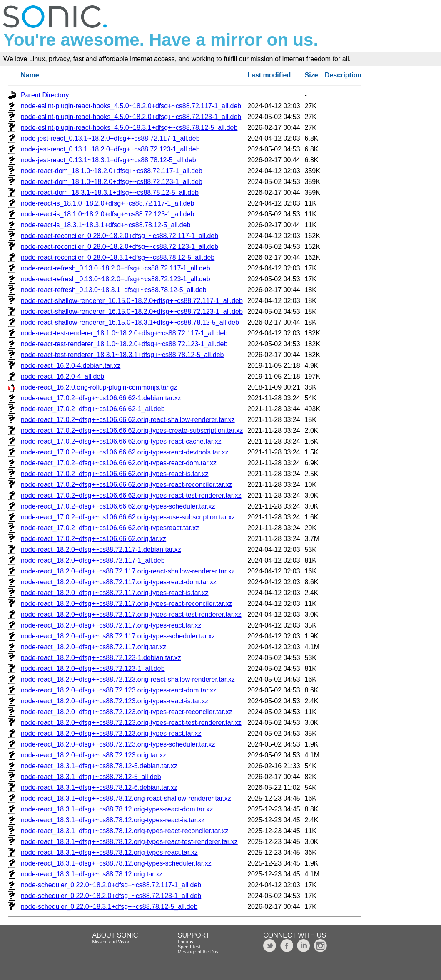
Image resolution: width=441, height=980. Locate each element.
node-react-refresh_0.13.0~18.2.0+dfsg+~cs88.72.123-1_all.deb (116, 279)
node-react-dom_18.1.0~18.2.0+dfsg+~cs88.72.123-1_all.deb (112, 182)
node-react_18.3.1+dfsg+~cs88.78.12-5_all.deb (91, 777)
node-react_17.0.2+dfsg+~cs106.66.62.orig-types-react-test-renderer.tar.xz (131, 495)
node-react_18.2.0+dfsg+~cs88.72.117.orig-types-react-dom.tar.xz (119, 582)
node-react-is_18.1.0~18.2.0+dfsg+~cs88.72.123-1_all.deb (107, 214)
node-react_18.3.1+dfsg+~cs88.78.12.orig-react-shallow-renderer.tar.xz (126, 798)
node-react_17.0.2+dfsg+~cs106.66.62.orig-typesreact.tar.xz (110, 528)
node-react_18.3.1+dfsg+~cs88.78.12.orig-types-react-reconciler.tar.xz (125, 831)
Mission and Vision (111, 942)
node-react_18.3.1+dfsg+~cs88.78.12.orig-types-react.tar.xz (109, 852)
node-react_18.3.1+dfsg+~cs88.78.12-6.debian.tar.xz (99, 788)
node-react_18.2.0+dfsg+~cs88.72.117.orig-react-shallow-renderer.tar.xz (128, 571)
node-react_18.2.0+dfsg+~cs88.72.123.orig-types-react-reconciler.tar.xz (126, 712)
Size (311, 75)
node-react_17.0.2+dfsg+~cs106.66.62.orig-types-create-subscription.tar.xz (132, 430)
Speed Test (189, 947)
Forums (186, 942)
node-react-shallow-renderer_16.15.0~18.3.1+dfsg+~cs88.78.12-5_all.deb (130, 322)
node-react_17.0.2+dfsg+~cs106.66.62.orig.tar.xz (93, 539)
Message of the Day (198, 952)
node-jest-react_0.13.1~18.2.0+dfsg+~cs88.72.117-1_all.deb (110, 138)
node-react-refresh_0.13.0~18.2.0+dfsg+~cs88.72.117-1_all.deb (116, 268)
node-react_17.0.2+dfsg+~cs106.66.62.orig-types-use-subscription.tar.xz (128, 517)
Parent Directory (45, 95)
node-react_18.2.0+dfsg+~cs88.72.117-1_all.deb (93, 560)
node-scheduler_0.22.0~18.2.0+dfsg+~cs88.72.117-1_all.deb (111, 885)
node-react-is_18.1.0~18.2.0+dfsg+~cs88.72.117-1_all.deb (107, 203)
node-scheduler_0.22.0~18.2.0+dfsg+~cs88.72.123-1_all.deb (111, 896)
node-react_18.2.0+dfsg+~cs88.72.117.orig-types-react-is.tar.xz (115, 593)
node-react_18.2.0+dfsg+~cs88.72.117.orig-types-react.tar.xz (111, 625)
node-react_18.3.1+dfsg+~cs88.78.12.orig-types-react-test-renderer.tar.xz (129, 842)
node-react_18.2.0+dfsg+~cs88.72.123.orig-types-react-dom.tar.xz (119, 690)
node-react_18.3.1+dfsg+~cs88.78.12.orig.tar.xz (92, 874)
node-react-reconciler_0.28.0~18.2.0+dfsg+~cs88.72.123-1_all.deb (120, 247)
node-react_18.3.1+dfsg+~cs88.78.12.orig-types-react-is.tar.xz (113, 820)
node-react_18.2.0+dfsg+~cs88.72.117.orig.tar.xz (93, 647)
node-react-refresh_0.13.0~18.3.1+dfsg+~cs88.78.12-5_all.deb (114, 290)
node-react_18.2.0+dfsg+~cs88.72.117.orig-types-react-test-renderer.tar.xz (131, 614)
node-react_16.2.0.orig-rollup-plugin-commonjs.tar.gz (99, 387)
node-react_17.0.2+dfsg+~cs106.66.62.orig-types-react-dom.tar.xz (119, 463)
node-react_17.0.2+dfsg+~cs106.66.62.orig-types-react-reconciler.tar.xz (126, 485)
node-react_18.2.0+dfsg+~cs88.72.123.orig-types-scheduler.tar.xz (118, 744)
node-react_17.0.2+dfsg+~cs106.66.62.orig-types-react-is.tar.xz (115, 474)
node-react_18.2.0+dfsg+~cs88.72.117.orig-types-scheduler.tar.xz (118, 636)
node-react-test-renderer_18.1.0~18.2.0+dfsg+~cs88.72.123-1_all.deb (124, 344)
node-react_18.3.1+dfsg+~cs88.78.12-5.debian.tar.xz (99, 766)
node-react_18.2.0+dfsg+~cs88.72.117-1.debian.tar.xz (101, 550)
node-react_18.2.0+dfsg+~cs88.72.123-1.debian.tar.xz (101, 658)
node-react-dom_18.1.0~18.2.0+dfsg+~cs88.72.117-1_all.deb (112, 171)
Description (343, 75)
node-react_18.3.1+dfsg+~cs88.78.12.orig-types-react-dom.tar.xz (117, 809)
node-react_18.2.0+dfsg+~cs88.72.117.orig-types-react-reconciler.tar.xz (126, 604)
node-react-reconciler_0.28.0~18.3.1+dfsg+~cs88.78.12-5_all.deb (118, 257)
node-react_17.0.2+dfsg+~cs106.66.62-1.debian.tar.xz (101, 398)
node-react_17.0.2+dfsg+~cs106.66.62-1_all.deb (93, 409)
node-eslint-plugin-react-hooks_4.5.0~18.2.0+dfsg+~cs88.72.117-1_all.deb (131, 106)
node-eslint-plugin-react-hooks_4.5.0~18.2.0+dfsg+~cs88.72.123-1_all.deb (131, 117)
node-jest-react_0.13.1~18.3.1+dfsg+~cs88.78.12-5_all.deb (108, 160)
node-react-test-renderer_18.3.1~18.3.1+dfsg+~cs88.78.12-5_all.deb (122, 355)
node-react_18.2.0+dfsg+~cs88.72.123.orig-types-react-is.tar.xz (115, 701)
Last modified (269, 75)
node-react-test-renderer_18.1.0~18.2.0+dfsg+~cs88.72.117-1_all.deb (124, 333)
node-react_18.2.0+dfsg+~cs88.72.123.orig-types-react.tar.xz (111, 733)
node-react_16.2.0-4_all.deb (62, 376)
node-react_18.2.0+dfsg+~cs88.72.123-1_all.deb (93, 669)
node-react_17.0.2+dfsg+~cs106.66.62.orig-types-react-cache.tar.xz (121, 441)
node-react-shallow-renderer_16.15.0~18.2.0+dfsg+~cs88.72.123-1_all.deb (132, 311)
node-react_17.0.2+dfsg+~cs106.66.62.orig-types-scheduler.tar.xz (118, 506)
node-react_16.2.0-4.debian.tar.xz (71, 366)
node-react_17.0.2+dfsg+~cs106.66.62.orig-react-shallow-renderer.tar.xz (128, 420)
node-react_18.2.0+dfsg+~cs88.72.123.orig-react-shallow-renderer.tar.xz (128, 679)
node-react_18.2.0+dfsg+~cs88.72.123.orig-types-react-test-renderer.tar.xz (131, 723)
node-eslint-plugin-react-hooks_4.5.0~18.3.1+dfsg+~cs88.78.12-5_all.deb (129, 128)
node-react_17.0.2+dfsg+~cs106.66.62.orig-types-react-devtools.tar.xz (125, 452)
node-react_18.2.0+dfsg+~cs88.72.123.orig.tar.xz (93, 755)
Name (30, 75)
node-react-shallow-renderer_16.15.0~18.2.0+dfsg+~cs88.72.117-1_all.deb (132, 301)
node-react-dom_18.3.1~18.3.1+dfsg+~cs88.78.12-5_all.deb (110, 192)
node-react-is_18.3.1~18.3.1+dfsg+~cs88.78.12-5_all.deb (106, 225)
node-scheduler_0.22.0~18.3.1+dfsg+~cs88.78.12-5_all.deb (109, 907)
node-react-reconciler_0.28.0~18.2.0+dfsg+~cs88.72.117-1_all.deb (120, 236)
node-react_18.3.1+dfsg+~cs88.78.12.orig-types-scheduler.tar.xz (116, 863)
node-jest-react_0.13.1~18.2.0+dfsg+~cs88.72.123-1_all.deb (110, 149)
